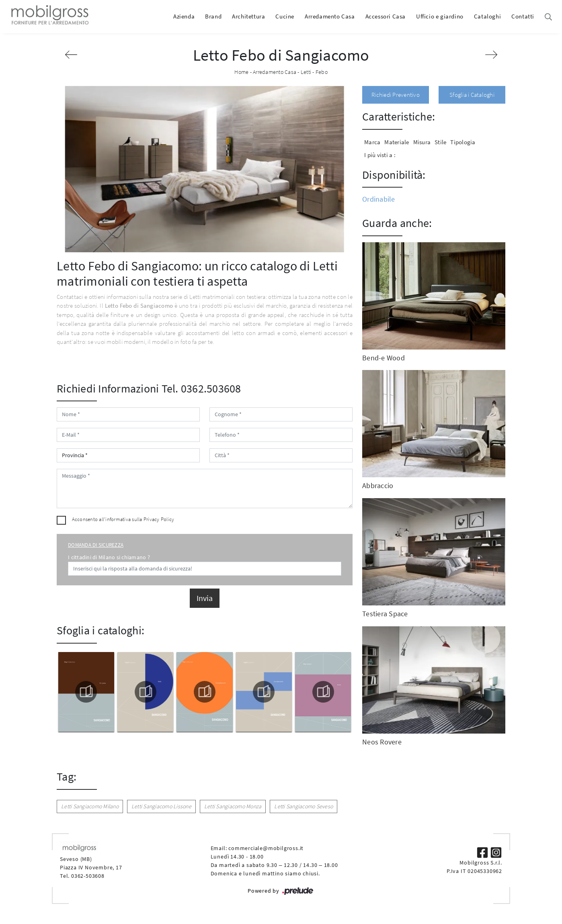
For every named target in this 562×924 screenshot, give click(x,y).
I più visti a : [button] (380, 155)
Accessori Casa (386, 16)
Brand (213, 16)
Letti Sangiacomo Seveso (304, 806)
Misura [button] (422, 142)
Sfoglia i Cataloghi (472, 95)
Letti (306, 72)
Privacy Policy (159, 519)
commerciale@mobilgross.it (266, 848)
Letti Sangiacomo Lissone (161, 806)
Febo (322, 72)
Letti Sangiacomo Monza (233, 806)
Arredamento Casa (330, 16)
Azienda (184, 16)
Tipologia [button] (463, 142)
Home (241, 72)
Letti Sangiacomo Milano (90, 806)
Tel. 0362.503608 (201, 388)
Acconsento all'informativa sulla (123, 519)
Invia (205, 598)
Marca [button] (372, 142)
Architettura (248, 16)
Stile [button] (440, 142)
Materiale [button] (397, 142)
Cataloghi (487, 16)
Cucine (285, 16)
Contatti (523, 16)
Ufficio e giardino (440, 16)
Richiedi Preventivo (396, 95)
